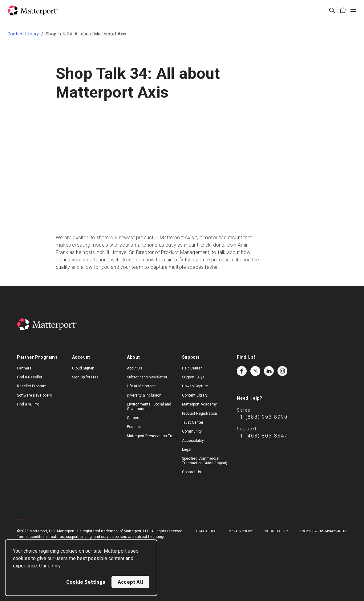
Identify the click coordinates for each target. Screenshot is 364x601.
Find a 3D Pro (28, 404)
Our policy (50, 566)
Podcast (134, 427)
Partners (24, 368)
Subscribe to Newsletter (147, 377)
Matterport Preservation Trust (152, 436)
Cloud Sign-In (83, 368)
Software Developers (34, 395)
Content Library (23, 34)
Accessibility (193, 441)
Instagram (282, 371)
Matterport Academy (199, 404)
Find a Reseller (30, 377)
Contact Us (192, 472)
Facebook (242, 371)
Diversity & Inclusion (144, 395)
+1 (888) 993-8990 (262, 417)
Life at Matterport (141, 386)
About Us (135, 368)
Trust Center (193, 422)
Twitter (255, 371)
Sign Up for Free (85, 377)
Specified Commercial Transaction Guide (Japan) (205, 461)
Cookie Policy (276, 531)
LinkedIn (269, 371)
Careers (134, 418)
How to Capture (195, 386)
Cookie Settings (86, 582)
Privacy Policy (241, 531)
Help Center (192, 368)
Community (192, 431)
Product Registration (200, 413)
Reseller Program (32, 386)
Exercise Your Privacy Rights (324, 531)
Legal (187, 450)
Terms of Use (206, 531)
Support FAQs (193, 377)
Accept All (130, 582)
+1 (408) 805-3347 (262, 436)
